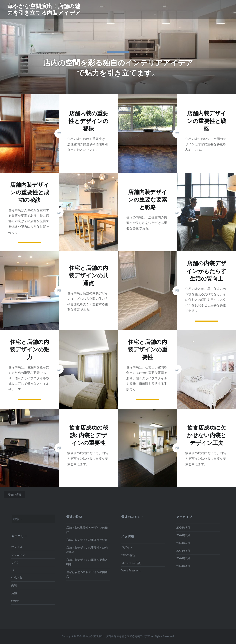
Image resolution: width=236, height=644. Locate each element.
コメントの (131, 563)
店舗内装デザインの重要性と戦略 (87, 540)
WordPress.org (131, 570)
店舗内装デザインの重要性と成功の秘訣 (87, 550)
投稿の (128, 555)
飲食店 (15, 601)
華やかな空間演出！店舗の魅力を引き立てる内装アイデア (44, 9)
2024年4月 (183, 566)
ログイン (127, 547)
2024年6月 (183, 551)
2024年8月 (183, 535)
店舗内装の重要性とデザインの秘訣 (87, 530)
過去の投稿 (14, 494)
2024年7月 (183, 543)
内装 (14, 585)
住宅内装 (17, 578)
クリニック (18, 554)
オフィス (17, 547)
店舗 (14, 593)
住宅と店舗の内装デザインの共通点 (87, 574)
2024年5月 (183, 558)
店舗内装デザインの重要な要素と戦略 (87, 562)
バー (14, 570)
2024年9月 (183, 527)
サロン (15, 562)
